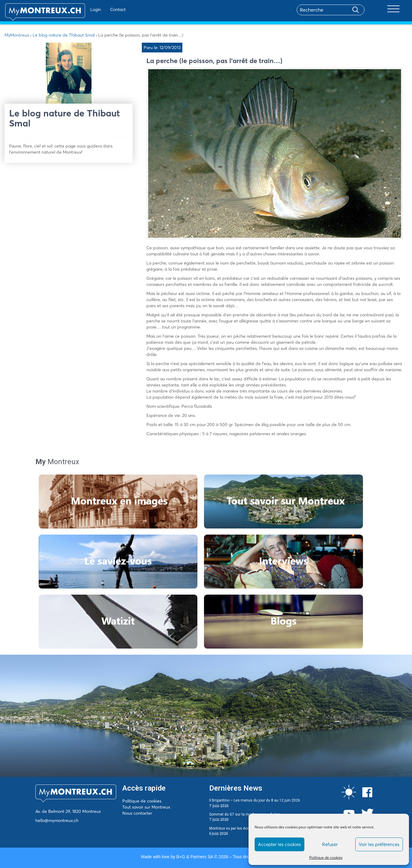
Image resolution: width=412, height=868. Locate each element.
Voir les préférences (379, 844)
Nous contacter (137, 813)
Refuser (330, 844)
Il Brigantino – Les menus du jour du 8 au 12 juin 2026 (255, 800)
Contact (102, 9)
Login (79, 9)
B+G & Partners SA (195, 857)
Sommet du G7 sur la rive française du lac (245, 814)
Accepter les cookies (279, 844)
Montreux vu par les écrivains (234, 828)
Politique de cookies (326, 857)
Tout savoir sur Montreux (146, 807)
